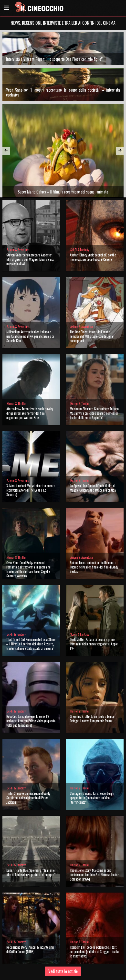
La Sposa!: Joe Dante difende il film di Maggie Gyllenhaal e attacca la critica (93, 488)
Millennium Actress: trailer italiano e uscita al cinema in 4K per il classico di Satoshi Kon (30, 336)
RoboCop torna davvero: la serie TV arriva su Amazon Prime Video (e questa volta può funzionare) (31, 721)
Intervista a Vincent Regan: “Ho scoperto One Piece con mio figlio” (54, 59)
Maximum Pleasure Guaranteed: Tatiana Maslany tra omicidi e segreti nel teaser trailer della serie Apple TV (94, 413)
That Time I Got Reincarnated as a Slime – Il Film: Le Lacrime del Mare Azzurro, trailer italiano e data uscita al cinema (31, 644)
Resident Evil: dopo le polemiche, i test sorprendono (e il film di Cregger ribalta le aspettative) (94, 951)
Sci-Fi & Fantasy (80, 250)
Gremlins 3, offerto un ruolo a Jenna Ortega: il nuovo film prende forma (92, 719)
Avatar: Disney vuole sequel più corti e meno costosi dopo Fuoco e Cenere (93, 257)
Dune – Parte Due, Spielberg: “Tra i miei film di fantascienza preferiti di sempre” (31, 872)
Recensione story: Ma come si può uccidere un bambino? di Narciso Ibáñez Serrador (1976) (94, 875)
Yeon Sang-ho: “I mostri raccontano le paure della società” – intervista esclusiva (63, 92)
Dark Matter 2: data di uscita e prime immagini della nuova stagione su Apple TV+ (94, 644)
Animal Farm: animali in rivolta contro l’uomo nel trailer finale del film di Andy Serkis (94, 567)
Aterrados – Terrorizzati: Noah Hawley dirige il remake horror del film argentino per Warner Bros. (30, 413)
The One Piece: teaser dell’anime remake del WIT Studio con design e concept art (92, 336)
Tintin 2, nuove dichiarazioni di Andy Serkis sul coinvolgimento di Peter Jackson (28, 798)
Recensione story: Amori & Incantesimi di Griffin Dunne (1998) (30, 949)
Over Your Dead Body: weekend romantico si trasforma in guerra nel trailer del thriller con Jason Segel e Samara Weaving (29, 569)
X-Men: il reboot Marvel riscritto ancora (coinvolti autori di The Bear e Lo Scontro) (31, 490)
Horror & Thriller (16, 404)
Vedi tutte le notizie (63, 971)
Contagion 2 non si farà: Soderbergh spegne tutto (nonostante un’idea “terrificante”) (92, 798)
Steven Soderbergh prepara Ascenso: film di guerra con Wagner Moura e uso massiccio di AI (30, 259)
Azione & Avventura (18, 250)
